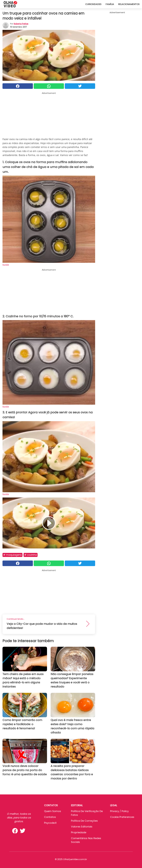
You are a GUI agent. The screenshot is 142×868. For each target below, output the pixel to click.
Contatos (50, 817)
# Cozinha (31, 555)
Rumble (6, 265)
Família (110, 4)
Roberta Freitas (21, 24)
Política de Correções (84, 821)
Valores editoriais (82, 827)
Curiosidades (93, 4)
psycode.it (50, 823)
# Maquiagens (12, 555)
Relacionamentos (129, 4)
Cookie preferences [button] (122, 817)
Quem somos (53, 811)
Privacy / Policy (119, 811)
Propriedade (79, 832)
